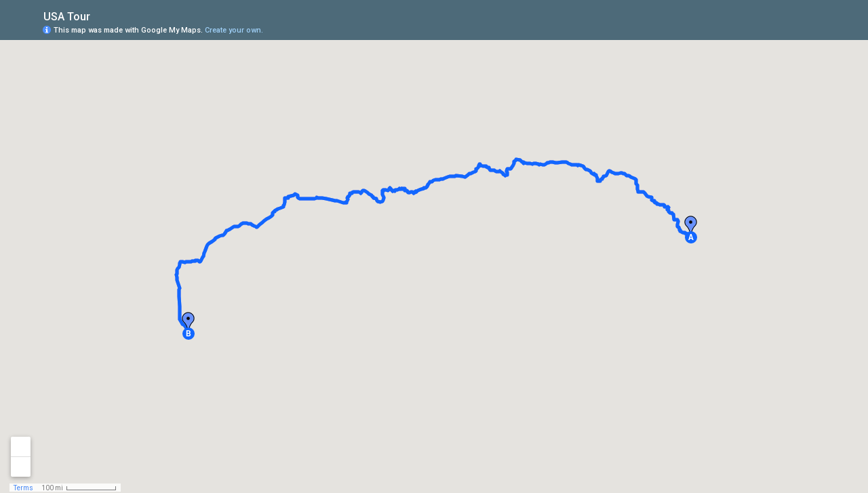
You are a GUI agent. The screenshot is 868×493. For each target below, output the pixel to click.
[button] (691, 237)
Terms (23, 488)
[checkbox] (101, 15)
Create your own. (234, 30)
